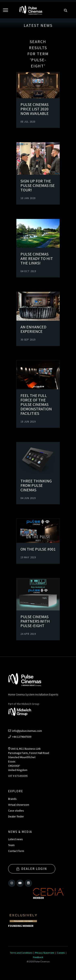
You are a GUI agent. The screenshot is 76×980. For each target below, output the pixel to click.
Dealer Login (32, 869)
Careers (61, 953)
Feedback (38, 957)
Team (11, 845)
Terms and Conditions (21, 953)
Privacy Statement (45, 953)
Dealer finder (16, 816)
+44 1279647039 (20, 737)
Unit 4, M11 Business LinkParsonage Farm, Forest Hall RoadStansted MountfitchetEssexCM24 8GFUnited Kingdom (29, 759)
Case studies (16, 811)
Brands (12, 799)
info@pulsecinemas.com (25, 731)
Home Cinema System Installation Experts (33, 694)
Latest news (16, 839)
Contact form (16, 851)
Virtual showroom (19, 805)
